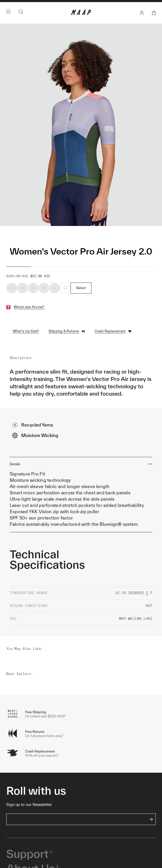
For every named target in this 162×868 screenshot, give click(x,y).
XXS (12, 303)
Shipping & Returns (67, 346)
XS (23, 303)
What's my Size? (26, 346)
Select (81, 303)
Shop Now (80, 11)
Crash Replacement (113, 346)
